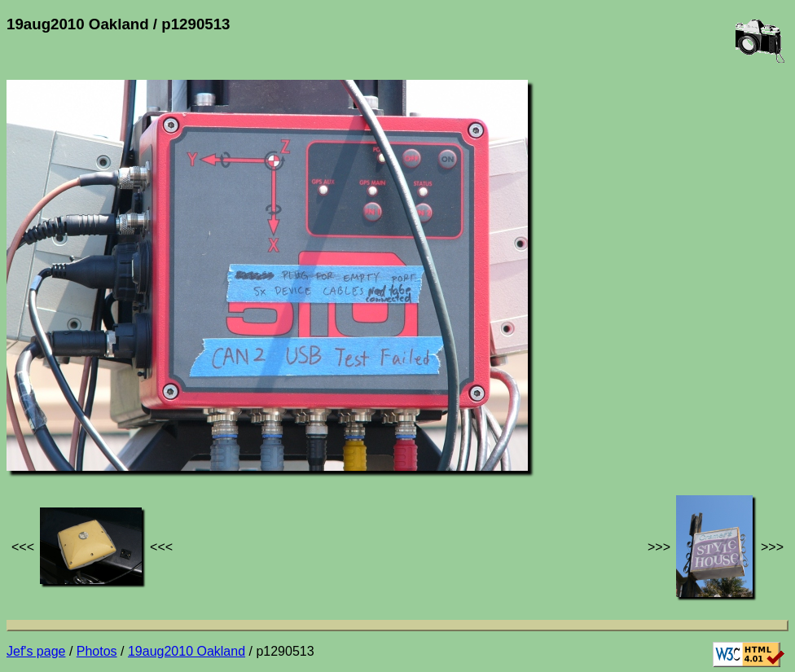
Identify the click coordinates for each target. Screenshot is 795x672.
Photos (97, 651)
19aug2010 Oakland (187, 651)
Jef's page (36, 651)
